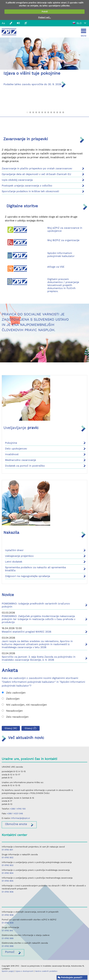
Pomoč (10, 952)
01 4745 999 (8, 938)
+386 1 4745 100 (18, 809)
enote (16, 824)
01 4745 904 (8, 873)
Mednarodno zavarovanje (21, 460)
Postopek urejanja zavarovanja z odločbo (27, 186)
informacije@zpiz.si (20, 818)
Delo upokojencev (16, 449)
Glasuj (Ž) (31, 728)
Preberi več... (44, 17)
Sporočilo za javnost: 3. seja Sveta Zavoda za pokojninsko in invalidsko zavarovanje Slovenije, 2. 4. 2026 (39, 658)
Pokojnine (11, 443)
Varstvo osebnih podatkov (46, 971)
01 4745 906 (8, 892)
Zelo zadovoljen (14, 693)
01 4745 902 (8, 857)
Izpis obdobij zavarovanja (17, 180)
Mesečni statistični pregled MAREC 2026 (27, 632)
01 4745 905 (8, 881)
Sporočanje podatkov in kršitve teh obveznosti (30, 191)
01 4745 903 (8, 865)
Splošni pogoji (8, 971)
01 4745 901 (7, 850)
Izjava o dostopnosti (24, 971)
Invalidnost (12, 454)
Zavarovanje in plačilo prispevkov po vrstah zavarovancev (37, 168)
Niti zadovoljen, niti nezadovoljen (24, 705)
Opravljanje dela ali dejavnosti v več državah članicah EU (36, 174)
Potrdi (45, 12)
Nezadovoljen (12, 711)
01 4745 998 (8, 946)
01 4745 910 (7, 931)
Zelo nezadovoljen (15, 717)
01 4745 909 (8, 923)
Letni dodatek (14, 562)
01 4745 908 (8, 915)
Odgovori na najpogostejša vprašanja (28, 576)
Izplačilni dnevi (14, 550)
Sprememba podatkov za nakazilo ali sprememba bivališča (35, 569)
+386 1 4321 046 (15, 813)
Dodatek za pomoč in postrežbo (25, 466)
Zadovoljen (11, 699)
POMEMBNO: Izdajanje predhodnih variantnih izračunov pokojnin (36, 605)
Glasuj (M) (11, 728)
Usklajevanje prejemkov (19, 556)
